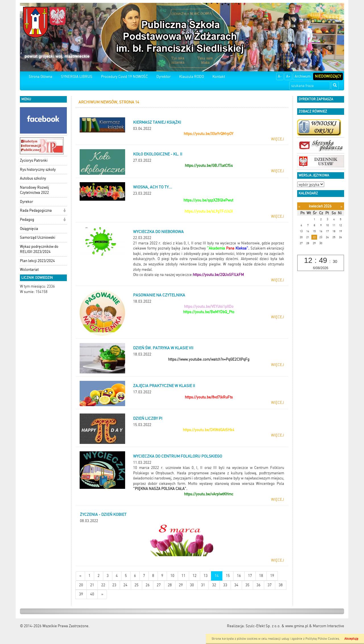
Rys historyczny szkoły (38, 170)
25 (136, 585)
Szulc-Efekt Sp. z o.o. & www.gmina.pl (277, 626)
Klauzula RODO (192, 77)
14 (217, 576)
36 (258, 585)
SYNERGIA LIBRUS (77, 77)
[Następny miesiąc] (341, 206)
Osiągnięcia (29, 229)
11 (183, 576)
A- (280, 76)
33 (225, 585)
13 (206, 576)
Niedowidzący (328, 76)
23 (114, 585)
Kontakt (219, 77)
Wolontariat (29, 270)
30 (192, 585)
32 (214, 585)
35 (247, 585)
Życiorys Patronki (34, 160)
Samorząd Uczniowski (38, 237)
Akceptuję (351, 639)
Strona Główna (41, 77)
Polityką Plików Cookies (322, 639)
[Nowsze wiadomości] (80, 576)
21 (92, 585)
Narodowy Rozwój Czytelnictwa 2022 (34, 190)
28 (170, 585)
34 (236, 585)
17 (250, 576)
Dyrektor (164, 77)
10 (172, 576)
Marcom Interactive (328, 626)
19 (272, 576)
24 (125, 585)
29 (181, 585)
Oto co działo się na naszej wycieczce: (163, 275)
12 (195, 576)
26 (148, 585)
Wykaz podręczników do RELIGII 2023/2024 (39, 249)
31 (203, 585)
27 (159, 585)
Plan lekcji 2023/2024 (37, 261)
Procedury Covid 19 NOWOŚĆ (124, 77)
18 (261, 576)
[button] (64, 211)
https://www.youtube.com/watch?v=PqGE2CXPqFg (209, 359)
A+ (288, 76)
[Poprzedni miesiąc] (299, 206)
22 (103, 585)
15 (228, 576)
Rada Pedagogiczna (36, 210)
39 (81, 594)
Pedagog (27, 220)
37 (270, 585)
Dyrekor (26, 202)
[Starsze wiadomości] (102, 594)
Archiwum (303, 76)
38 (281, 585)
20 (81, 585)
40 (92, 594)
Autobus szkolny (33, 178)
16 (239, 576)
